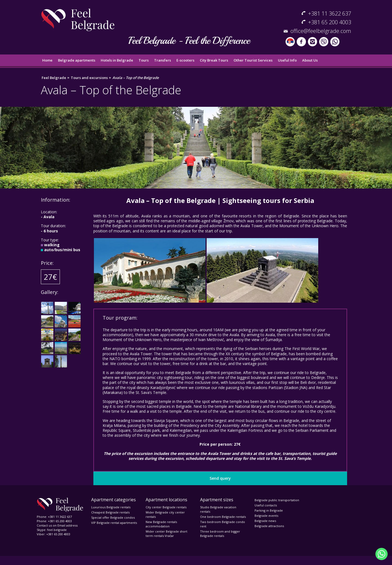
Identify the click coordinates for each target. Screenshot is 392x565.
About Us (310, 60)
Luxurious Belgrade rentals (111, 507)
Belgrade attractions (269, 526)
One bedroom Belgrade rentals (223, 517)
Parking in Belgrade (269, 510)
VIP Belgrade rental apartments (114, 523)
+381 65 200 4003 (330, 22)
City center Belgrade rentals (166, 507)
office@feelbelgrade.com (321, 31)
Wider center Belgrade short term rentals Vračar (166, 534)
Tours (144, 60)
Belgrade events (266, 516)
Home (47, 60)
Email (61, 525)
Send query (220, 478)
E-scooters (185, 60)
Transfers (163, 60)
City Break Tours (214, 60)
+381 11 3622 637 (330, 13)
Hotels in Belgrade (117, 60)
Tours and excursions (89, 78)
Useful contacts (266, 505)
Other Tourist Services (253, 60)
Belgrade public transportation (277, 500)
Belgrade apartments (77, 60)
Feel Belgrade (54, 78)
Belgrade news (265, 521)
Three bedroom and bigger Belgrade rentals (220, 534)
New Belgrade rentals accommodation (161, 524)
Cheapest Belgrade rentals (110, 512)
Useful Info (287, 60)
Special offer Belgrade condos (113, 517)
